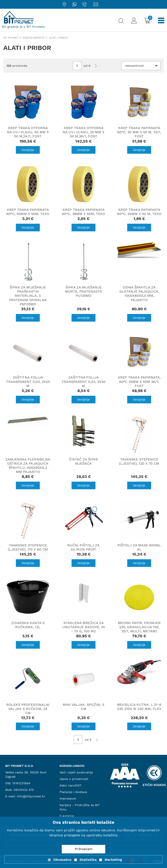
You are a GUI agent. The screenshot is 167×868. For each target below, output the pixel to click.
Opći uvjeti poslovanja (76, 772)
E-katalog (67, 816)
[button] (141, 66)
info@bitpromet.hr (31, 796)
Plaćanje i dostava (73, 792)
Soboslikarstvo (34, 38)
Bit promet (11, 38)
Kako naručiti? (71, 785)
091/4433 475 (24, 790)
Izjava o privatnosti (74, 779)
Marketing (113, 860)
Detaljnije (28, 150)
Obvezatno (62, 860)
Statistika (88, 860)
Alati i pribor (58, 38)
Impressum (68, 798)
